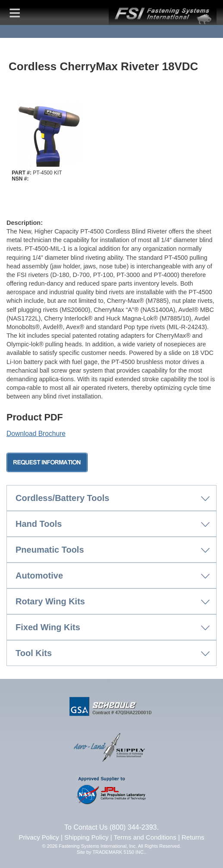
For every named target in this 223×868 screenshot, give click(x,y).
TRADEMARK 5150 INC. (119, 852)
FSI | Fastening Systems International (163, 12)
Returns (193, 837)
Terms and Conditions (145, 837)
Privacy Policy (39, 837)
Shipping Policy (86, 837)
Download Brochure (36, 434)
